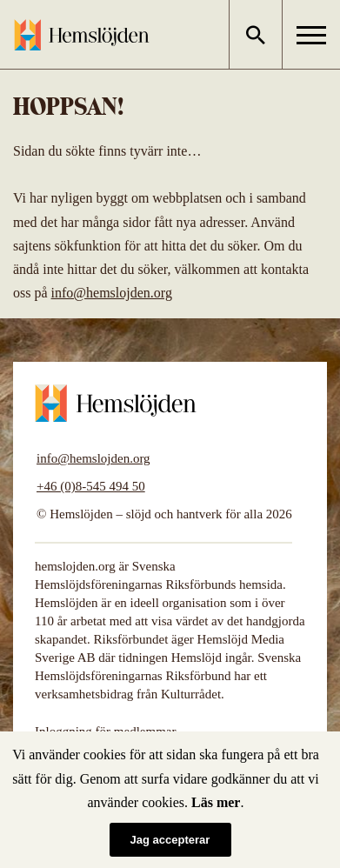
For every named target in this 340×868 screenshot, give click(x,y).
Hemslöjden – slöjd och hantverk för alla (82, 35)
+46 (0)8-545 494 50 (91, 486)
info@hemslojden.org (112, 293)
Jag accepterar (170, 840)
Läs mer (216, 802)
